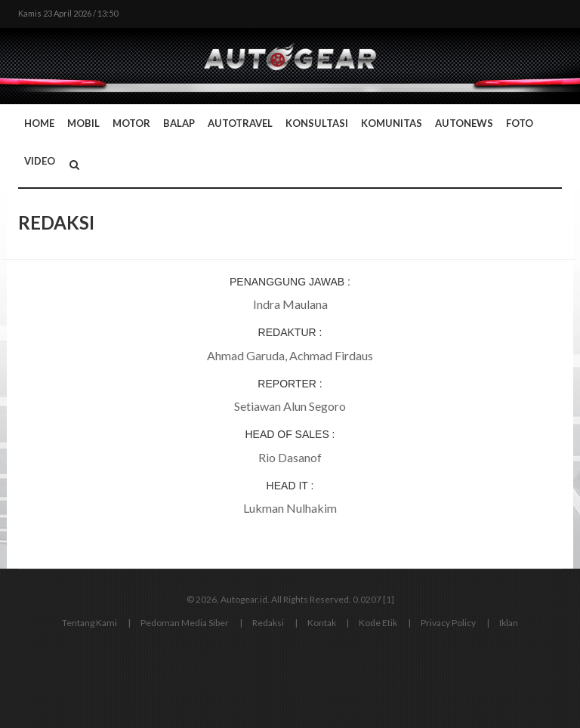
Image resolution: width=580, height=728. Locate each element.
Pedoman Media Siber (185, 623)
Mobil (83, 123)
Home (39, 123)
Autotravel (240, 123)
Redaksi (268, 623)
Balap (179, 123)
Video (40, 161)
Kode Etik (378, 623)
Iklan (509, 623)
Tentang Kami (89, 623)
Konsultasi (317, 123)
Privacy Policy (448, 623)
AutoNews (464, 123)
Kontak (322, 623)
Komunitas (392, 123)
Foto (520, 123)
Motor (131, 123)
